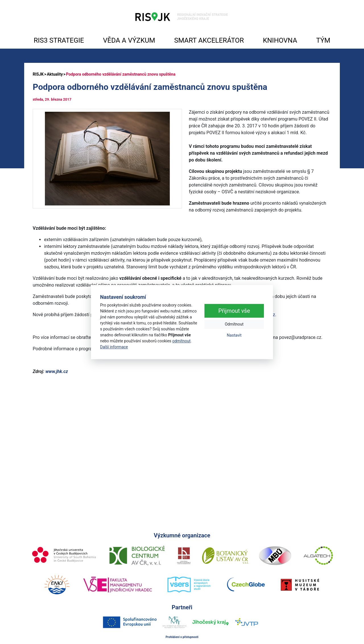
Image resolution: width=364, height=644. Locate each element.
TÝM (323, 40)
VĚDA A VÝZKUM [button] (129, 40)
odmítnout (181, 341)
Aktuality (55, 74)
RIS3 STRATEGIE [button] (59, 40)
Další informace (114, 347)
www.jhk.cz (57, 371)
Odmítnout (234, 324)
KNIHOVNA (280, 40)
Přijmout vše (234, 311)
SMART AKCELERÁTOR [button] (209, 40)
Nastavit (234, 336)
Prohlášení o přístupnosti (182, 637)
